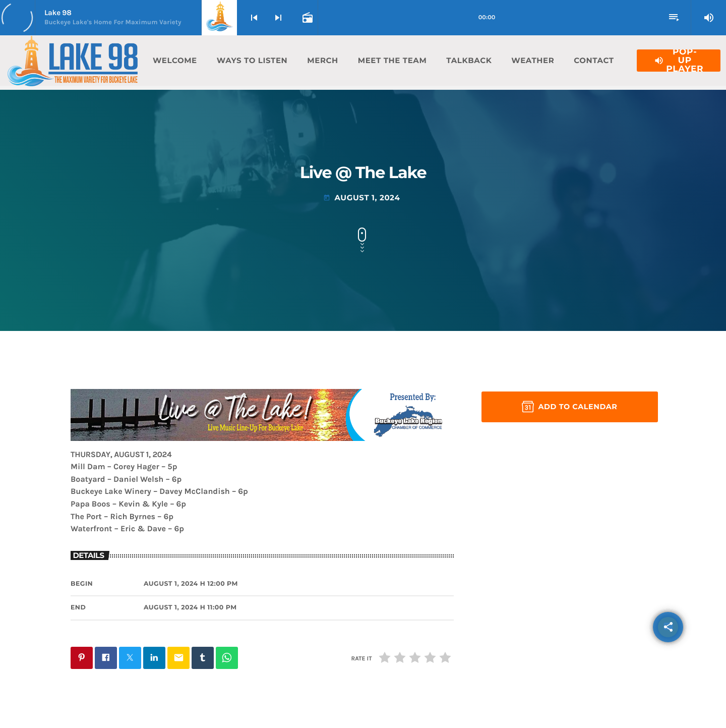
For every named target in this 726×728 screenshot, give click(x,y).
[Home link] (73, 61)
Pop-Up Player (679, 61)
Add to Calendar (569, 407)
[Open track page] (307, 18)
